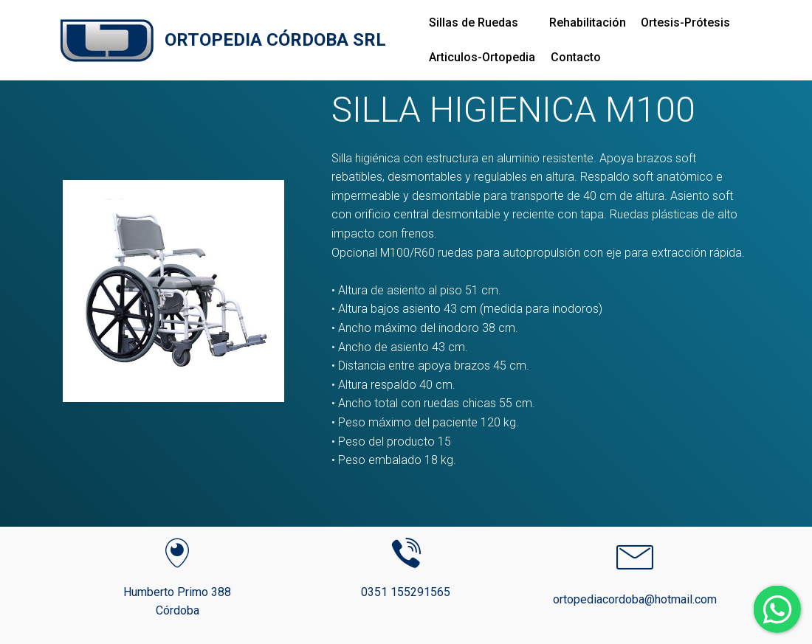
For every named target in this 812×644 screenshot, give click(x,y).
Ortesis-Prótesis (685, 22)
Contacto (576, 57)
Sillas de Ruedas (474, 22)
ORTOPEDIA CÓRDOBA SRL (275, 40)
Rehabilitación (588, 22)
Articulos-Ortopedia (482, 57)
